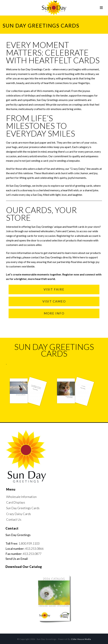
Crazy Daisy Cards (19, 514)
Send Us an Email (17, 559)
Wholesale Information (21, 497)
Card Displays (16, 502)
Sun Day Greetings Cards (23, 508)
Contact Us (14, 519)
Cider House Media (81, 639)
